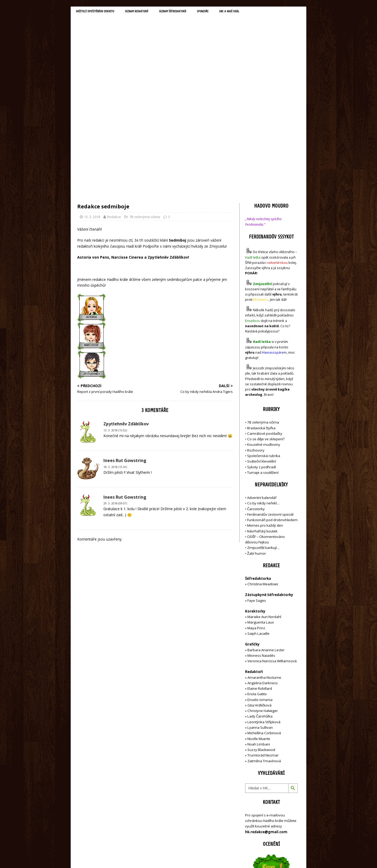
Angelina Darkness (262, 571)
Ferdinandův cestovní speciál (270, 403)
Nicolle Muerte (259, 627)
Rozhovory (256, 338)
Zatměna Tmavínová (264, 649)
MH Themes (151, 856)
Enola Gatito (257, 582)
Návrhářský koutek (262, 419)
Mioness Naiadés (261, 544)
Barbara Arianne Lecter (266, 538)
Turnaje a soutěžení (263, 361)
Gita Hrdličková (259, 593)
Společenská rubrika (264, 344)
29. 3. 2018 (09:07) (115, 392)
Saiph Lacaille (258, 522)
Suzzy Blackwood (261, 638)
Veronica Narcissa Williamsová (272, 549)
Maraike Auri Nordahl (264, 505)
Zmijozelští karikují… (263, 436)
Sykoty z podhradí (262, 355)
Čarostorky (256, 397)
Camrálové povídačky (265, 322)
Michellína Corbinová (264, 621)
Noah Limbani (259, 632)
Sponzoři (230, 12)
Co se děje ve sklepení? (266, 327)
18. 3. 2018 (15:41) (115, 355)
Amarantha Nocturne (264, 566)
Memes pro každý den (265, 414)
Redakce (114, 105)
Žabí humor (257, 442)
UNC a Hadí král (261, 12)
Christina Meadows (263, 472)
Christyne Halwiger (263, 599)
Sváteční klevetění (262, 350)
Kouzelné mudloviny (264, 333)
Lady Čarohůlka (260, 605)
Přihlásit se (254, 834)
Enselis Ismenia (260, 588)
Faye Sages (257, 489)
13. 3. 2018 (92, 105)
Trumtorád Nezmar (263, 644)
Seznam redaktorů (152, 12)
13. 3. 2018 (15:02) (115, 319)
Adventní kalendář (262, 386)
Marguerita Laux (261, 511)
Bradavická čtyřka (261, 316)
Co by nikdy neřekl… (263, 392)
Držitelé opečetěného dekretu (101, 12)
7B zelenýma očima (145, 105)
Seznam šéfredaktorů (195, 12)
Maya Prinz (256, 516)
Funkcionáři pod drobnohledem (272, 408)
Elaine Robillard (260, 577)
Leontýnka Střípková (264, 610)
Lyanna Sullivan (260, 616)
